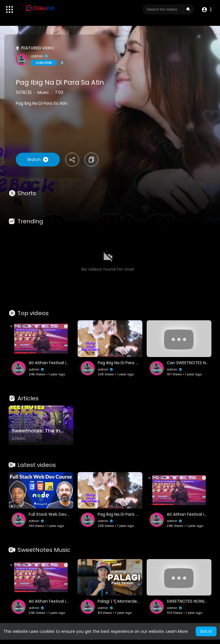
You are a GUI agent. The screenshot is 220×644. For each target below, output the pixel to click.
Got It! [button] (206, 631)
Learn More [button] (177, 631)
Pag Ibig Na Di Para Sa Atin (60, 82)
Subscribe (44, 63)
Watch (38, 160)
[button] (206, 10)
